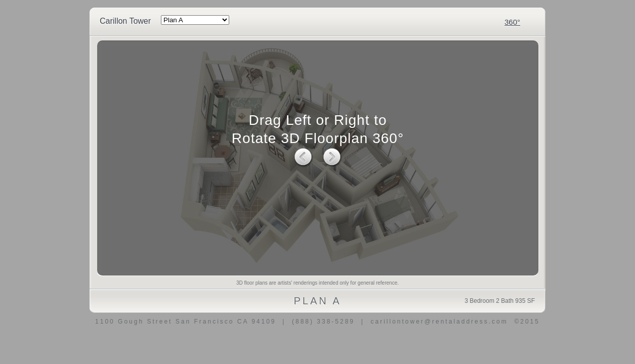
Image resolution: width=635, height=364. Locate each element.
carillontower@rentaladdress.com (439, 322)
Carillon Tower (125, 21)
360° (512, 22)
